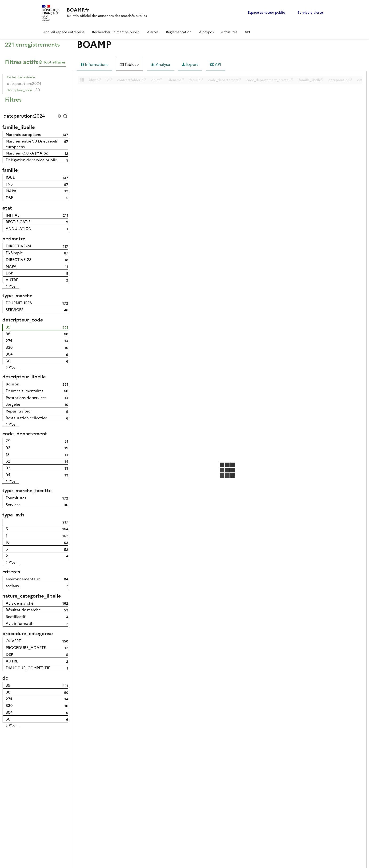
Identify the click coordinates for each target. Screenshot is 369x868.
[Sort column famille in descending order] (202, 80)
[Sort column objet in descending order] (161, 80)
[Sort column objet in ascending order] (161, 78)
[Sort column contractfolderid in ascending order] (145, 78)
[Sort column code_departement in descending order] (240, 80)
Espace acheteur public (266, 13)
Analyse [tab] (160, 64)
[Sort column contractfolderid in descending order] (145, 80)
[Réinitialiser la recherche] (59, 116)
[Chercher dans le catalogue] (65, 116)
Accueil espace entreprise (64, 32)
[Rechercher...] (35, 116)
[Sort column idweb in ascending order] (100, 78)
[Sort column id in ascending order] (111, 78)
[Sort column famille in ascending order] (202, 78)
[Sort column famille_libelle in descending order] (322, 80)
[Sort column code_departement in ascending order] (240, 78)
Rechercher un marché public (116, 32)
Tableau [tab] (129, 64)
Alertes (153, 32)
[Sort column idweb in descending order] (100, 80)
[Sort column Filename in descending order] (183, 80)
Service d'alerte (310, 13)
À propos (206, 32)
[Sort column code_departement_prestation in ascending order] (292, 78)
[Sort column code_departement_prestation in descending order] (292, 80)
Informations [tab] (94, 64)
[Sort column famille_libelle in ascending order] (322, 78)
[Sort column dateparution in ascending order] (351, 78)
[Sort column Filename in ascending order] (183, 78)
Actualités (229, 32)
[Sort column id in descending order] (111, 80)
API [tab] (215, 64)
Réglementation (179, 32)
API (247, 32)
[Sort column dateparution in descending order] (351, 80)
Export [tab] (190, 64)
